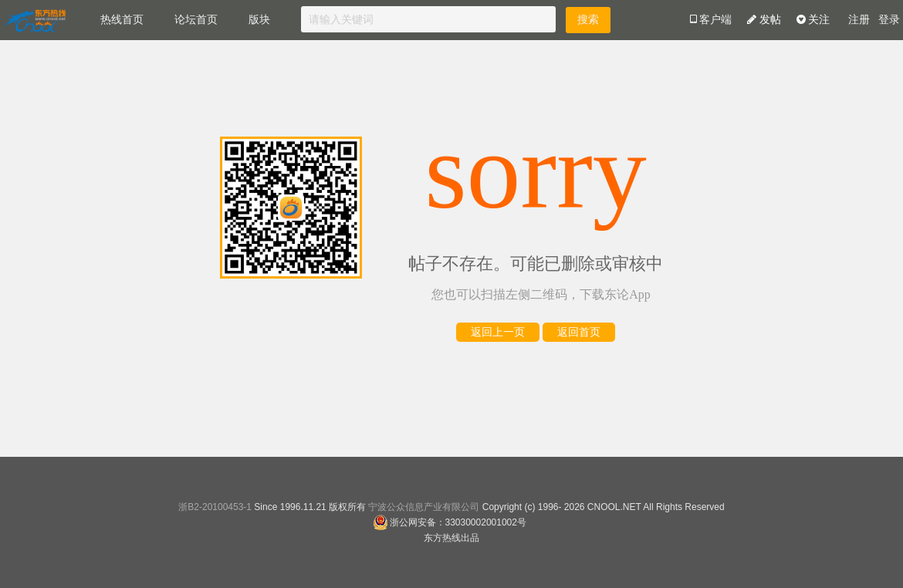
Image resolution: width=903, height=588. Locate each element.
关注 (813, 20)
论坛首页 (196, 20)
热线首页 (122, 20)
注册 (859, 20)
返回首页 (579, 332)
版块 (259, 20)
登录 (889, 20)
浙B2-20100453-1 (215, 507)
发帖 (764, 20)
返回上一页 (498, 332)
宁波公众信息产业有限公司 (424, 507)
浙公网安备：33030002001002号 (450, 522)
